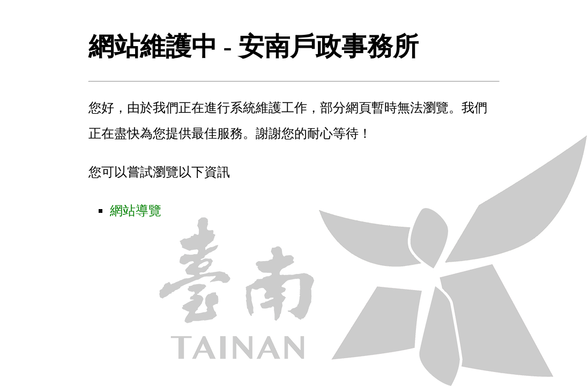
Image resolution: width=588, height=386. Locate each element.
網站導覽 (136, 211)
